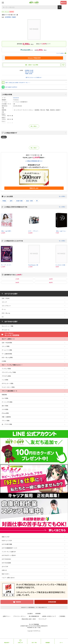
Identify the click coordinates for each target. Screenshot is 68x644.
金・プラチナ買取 (7, 424)
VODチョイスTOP (7, 540)
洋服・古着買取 (6, 417)
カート (61, 642)
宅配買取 (18, 602)
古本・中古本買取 (7, 343)
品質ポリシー (7, 616)
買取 (64, 3)
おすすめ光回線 (6, 563)
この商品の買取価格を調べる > (34, 161)
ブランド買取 (6, 421)
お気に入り (20, 642)
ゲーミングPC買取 (7, 402)
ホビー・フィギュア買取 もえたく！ (12, 365)
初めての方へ (6, 574)
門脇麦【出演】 (29, 73)
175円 (17, 279)
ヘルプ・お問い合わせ (8, 578)
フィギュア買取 (6, 369)
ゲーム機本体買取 (7, 354)
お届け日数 (19, 201)
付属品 (4, 201)
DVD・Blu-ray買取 (7, 357)
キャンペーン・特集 (8, 326)
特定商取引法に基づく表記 (34, 627)
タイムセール (6, 330)
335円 (51, 279)
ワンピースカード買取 (8, 387)
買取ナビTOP (6, 537)
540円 (17, 282)
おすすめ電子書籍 (7, 544)
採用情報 (38, 614)
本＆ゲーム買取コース (8, 339)
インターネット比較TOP (9, 552)
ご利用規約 (62, 616)
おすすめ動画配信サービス (9, 548)
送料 (11, 201)
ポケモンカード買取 (8, 383)
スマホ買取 (5, 409)
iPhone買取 (5, 413)
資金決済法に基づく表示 (29, 619)
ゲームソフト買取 (7, 350)
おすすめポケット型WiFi (9, 555)
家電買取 (4, 395)
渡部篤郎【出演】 (29, 70)
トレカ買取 (5, 380)
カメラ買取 (5, 398)
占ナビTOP (5, 566)
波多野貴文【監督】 (11, 17)
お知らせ (4, 570)
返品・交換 (29, 201)
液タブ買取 (5, 406)
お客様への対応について (49, 616)
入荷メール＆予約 (33, 65)
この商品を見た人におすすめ (35, 241)
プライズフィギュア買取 (9, 372)
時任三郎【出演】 (29, 72)
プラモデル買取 (6, 376)
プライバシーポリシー (20, 616)
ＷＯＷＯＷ (16, 98)
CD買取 (4, 361)
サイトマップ (42, 619)
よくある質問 (35, 196)
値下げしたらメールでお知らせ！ (34, 77)
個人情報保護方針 (34, 616)
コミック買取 (6, 346)
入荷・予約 (34, 642)
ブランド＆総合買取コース (9, 391)
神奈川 (4, 137)
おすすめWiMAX (6, 559)
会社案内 (30, 614)
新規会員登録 (52, 602)
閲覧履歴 (48, 642)
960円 (51, 282)
